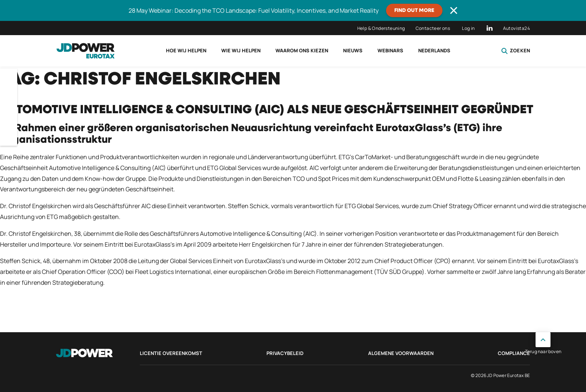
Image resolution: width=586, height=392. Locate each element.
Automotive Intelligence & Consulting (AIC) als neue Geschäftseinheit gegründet (267, 110)
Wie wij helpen (241, 50)
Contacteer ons (433, 28)
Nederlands (434, 50)
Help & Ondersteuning (381, 28)
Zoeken (516, 51)
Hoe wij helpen (186, 50)
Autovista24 (516, 28)
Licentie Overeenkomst (171, 353)
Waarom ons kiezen (302, 50)
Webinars (390, 50)
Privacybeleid (285, 353)
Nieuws (353, 50)
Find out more (414, 10)
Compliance (514, 353)
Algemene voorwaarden (401, 353)
